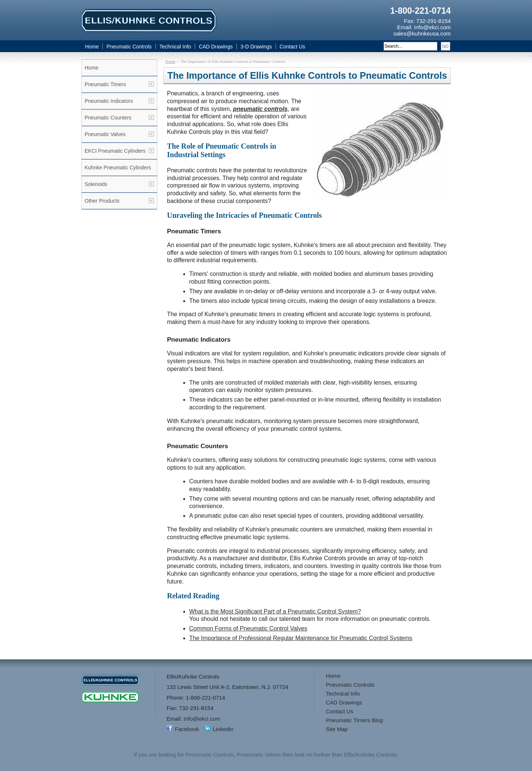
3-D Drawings (256, 47)
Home (92, 47)
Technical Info (175, 47)
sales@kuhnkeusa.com (422, 33)
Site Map (337, 729)
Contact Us (292, 47)
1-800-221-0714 (420, 11)
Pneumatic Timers (105, 84)
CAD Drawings (216, 47)
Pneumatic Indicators (109, 101)
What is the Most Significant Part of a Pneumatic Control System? (275, 611)
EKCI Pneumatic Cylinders (115, 151)
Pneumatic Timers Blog (354, 720)
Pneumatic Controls (129, 47)
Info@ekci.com (432, 27)
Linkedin (223, 729)
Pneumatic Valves (105, 134)
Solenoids (96, 184)
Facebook (187, 729)
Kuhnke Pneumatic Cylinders (118, 168)
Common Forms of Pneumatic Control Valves (248, 628)
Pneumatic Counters (108, 118)
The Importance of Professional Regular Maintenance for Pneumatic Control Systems (301, 638)
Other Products (102, 201)
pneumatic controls (260, 109)
